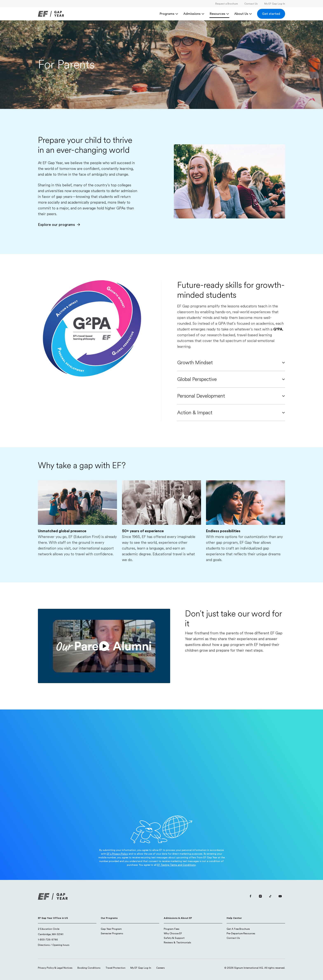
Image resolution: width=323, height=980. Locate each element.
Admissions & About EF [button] (178, 918)
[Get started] (271, 14)
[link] (51, 14)
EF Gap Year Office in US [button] (53, 918)
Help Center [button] (234, 918)
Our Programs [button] (109, 918)
